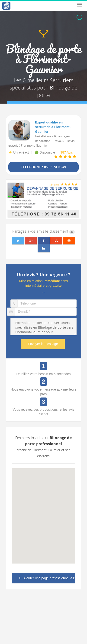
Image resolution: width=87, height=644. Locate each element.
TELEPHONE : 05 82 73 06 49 (43, 167)
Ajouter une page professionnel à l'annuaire (47, 578)
